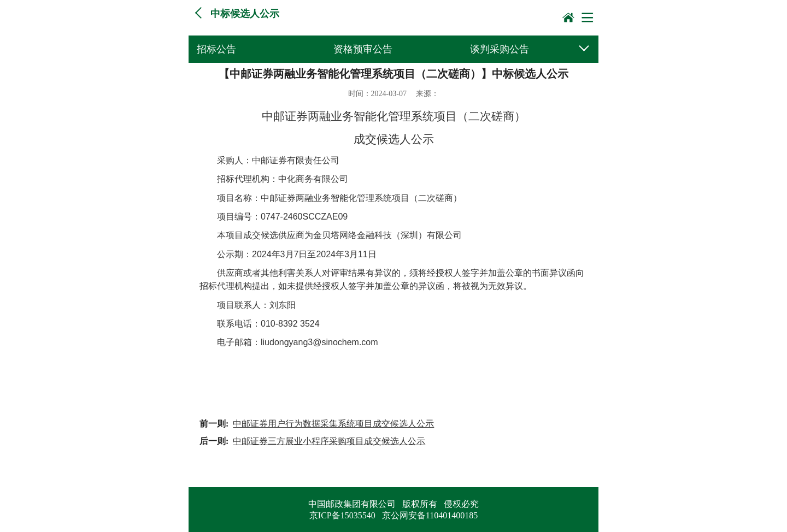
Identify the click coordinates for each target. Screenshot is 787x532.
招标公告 (216, 49)
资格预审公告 (363, 49)
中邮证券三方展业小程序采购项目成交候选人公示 (329, 441)
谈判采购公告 (500, 49)
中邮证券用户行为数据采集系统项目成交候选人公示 (333, 424)
